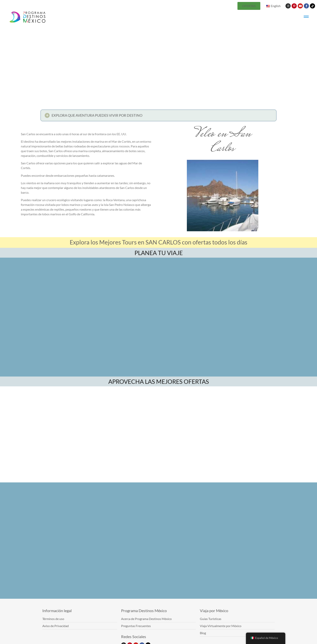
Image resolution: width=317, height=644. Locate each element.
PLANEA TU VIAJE (159, 253)
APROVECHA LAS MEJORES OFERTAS (159, 381)
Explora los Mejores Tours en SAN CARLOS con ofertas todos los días (158, 242)
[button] (158, 116)
